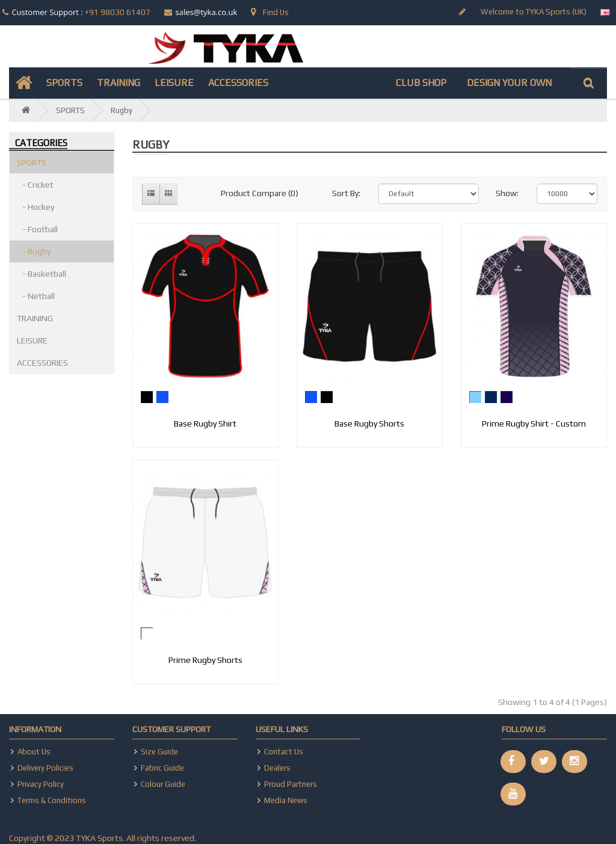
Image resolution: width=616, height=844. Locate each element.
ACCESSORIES (238, 83)
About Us (34, 752)
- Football (37, 229)
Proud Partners (291, 784)
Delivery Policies (45, 768)
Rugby (122, 110)
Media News (286, 800)
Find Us (270, 12)
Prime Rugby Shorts (205, 660)
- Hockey (35, 207)
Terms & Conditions (52, 800)
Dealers (277, 768)
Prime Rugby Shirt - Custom (534, 424)
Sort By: (346, 193)
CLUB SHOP (421, 83)
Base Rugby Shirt (205, 424)
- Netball (36, 296)
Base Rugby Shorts (369, 424)
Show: (507, 193)
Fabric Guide (162, 768)
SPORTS (64, 83)
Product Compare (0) (260, 193)
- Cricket (35, 185)
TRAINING (119, 83)
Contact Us (284, 752)
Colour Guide (163, 784)
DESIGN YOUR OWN (509, 83)
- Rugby (34, 251)
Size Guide (159, 752)
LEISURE (174, 83)
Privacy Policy (41, 784)
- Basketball (42, 274)
